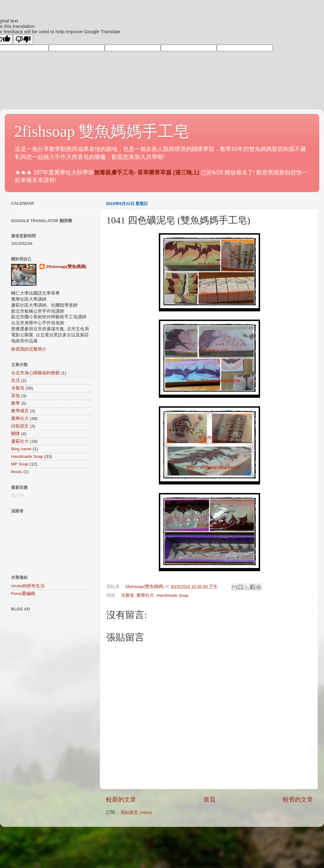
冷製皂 (128, 595)
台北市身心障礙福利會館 (35, 373)
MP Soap (20, 464)
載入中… (20, 495)
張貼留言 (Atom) (136, 812)
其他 (16, 396)
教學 (16, 403)
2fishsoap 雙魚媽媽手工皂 (102, 131)
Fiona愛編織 (23, 593)
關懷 (16, 434)
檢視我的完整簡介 (29, 349)
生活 (16, 381)
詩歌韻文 (20, 426)
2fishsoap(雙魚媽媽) (66, 267)
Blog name (21, 449)
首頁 (209, 799)
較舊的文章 (298, 799)
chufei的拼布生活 (28, 586)
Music (17, 472)
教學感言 (20, 411)
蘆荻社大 (20, 441)
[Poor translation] (23, 39)
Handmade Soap (173, 595)
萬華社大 (145, 595)
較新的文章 (121, 799)
